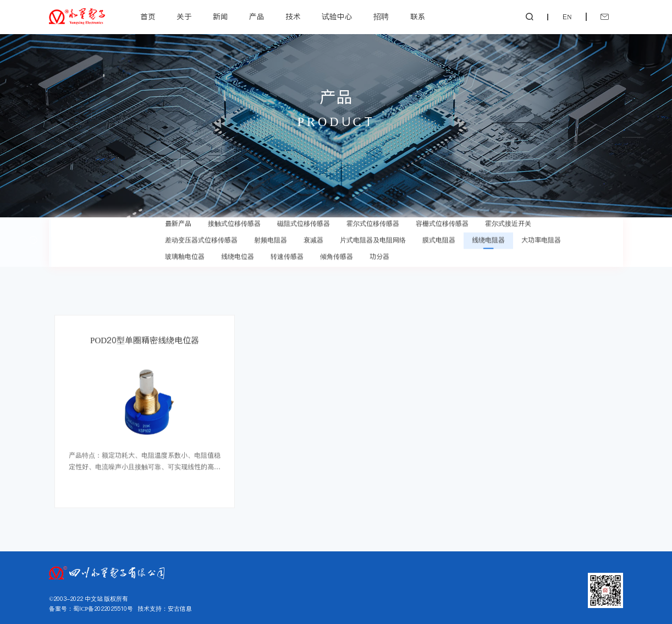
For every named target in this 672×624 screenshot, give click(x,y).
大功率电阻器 (541, 236)
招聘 (381, 17)
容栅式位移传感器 (442, 219)
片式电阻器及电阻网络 (373, 236)
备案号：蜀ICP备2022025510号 (91, 609)
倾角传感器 (337, 252)
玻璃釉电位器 (185, 252)
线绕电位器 (238, 252)
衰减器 (313, 236)
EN (567, 17)
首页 (148, 17)
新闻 (221, 17)
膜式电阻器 (439, 236)
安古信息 (180, 609)
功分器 (379, 252)
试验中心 (337, 17)
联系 (418, 17)
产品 (257, 17)
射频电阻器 (271, 236)
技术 (293, 17)
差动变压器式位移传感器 (201, 236)
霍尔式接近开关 (508, 219)
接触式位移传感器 (234, 219)
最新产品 (178, 219)
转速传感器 (287, 252)
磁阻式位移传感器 (304, 219)
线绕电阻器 (488, 236)
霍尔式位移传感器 (373, 219)
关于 (184, 17)
